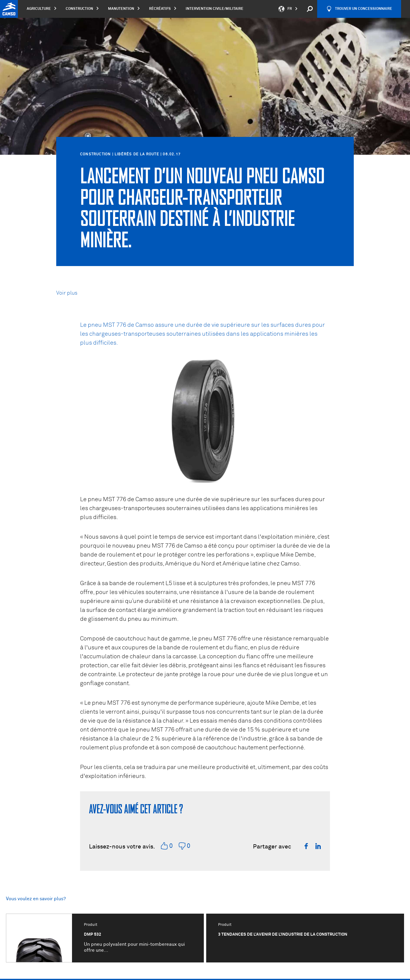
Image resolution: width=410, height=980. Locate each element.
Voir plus (67, 293)
